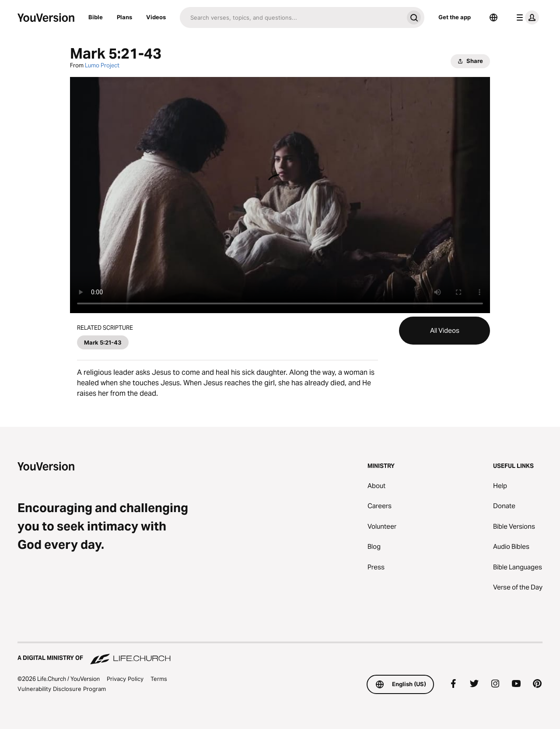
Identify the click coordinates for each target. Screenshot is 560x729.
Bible (96, 17)
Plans (124, 17)
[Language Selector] (493, 17)
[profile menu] (526, 17)
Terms (159, 679)
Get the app (455, 17)
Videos (156, 17)
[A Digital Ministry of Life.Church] (280, 654)
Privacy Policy (125, 679)
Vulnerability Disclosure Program (62, 689)
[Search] (292, 17)
